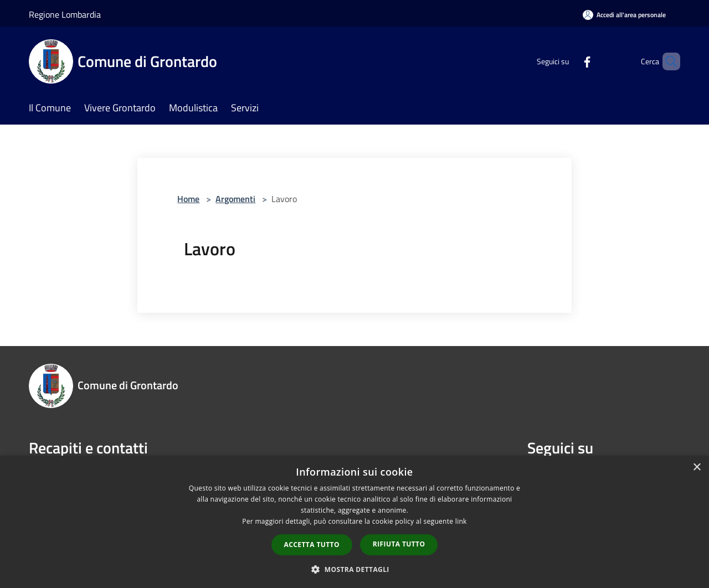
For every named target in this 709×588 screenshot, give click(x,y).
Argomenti (235, 199)
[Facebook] (568, 61)
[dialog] (354, 522)
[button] (354, 569)
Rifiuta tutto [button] (399, 544)
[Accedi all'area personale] (624, 15)
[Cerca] (667, 61)
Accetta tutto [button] (312, 545)
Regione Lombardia (65, 14)
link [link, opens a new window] (461, 521)
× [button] (697, 468)
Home (188, 199)
